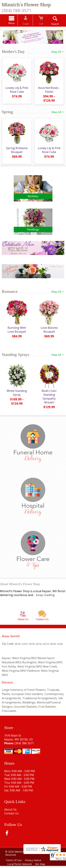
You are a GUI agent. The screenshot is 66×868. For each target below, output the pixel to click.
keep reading (45, 594)
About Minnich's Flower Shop (20, 583)
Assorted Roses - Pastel (49, 91)
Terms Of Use (14, 862)
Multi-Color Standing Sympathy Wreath (49, 395)
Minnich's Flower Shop (26, 5)
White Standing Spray (16, 393)
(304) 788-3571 (17, 10)
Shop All (58, 52)
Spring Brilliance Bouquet (16, 151)
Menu (15, 24)
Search (52, 24)
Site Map (42, 866)
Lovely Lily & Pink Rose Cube (16, 91)
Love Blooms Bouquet (50, 330)
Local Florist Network (20, 866)
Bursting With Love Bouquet (16, 330)
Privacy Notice (35, 862)
